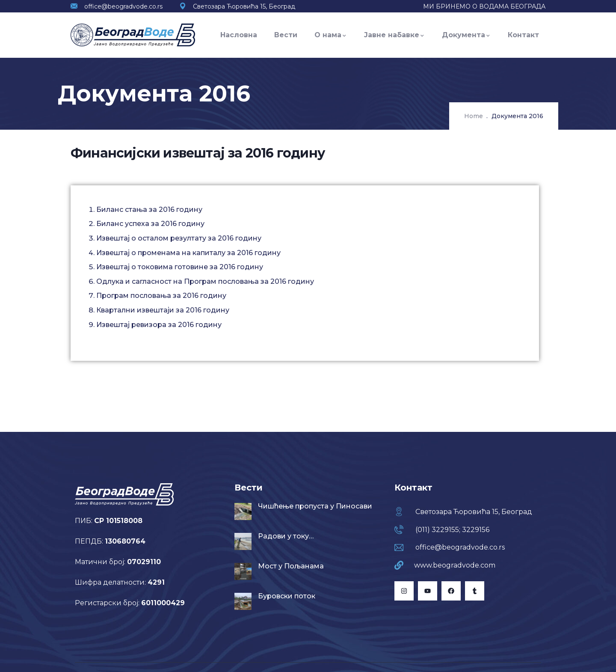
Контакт (523, 35)
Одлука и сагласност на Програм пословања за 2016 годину (205, 281)
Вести (286, 35)
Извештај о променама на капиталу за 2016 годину (188, 253)
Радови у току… (286, 536)
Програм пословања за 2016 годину (161, 296)
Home (474, 116)
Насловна (239, 35)
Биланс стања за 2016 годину (149, 210)
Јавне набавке (394, 35)
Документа (466, 35)
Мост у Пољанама (291, 566)
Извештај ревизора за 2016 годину (159, 325)
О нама (331, 35)
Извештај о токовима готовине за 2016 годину (180, 267)
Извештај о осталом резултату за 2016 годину (179, 238)
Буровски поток (287, 596)
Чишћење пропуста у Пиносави (315, 506)
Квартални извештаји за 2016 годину (163, 310)
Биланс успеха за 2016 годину (150, 224)
